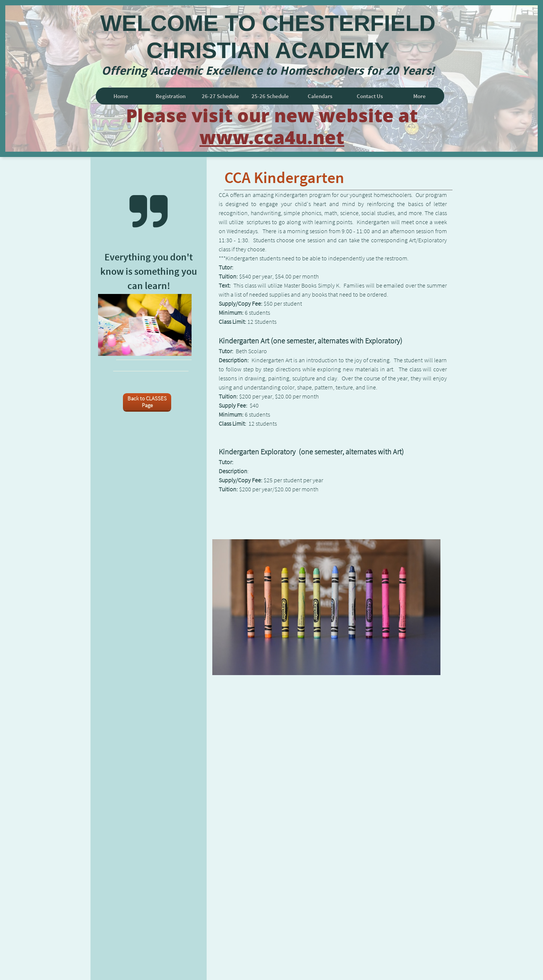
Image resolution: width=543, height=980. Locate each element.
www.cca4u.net (272, 137)
